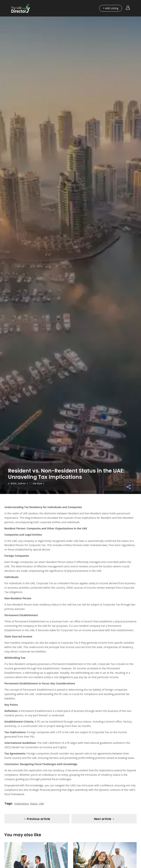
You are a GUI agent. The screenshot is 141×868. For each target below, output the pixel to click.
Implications (22, 804)
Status (34, 804)
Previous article (38, 819)
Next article (103, 819)
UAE (41, 804)
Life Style (37, 483)
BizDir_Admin (18, 483)
